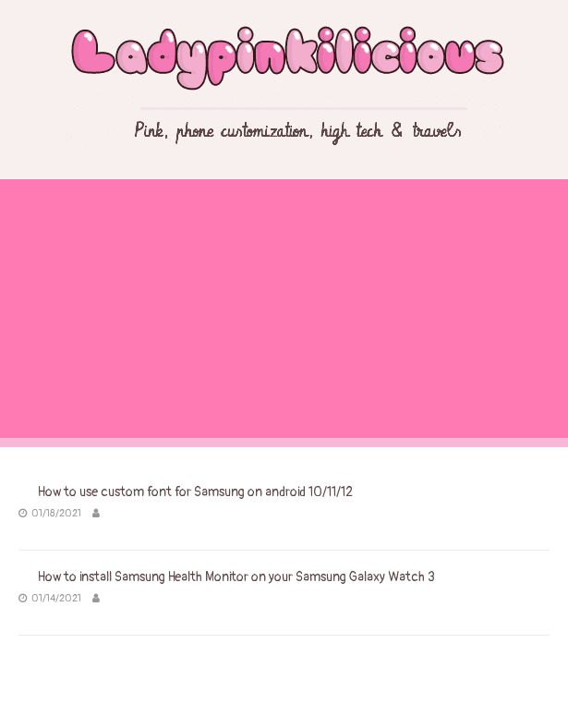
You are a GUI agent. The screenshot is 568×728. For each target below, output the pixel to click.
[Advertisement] (284, 309)
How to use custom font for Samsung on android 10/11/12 (195, 492)
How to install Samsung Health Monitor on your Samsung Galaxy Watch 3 (236, 577)
